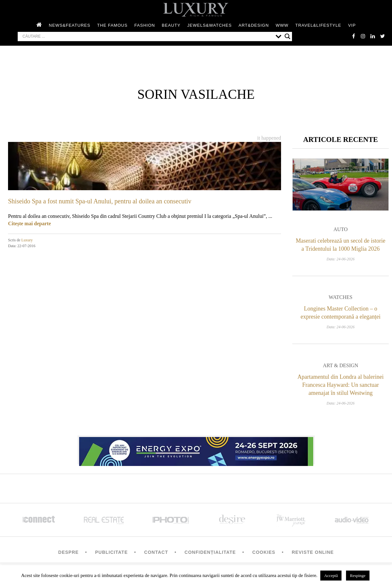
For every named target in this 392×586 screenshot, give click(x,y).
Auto (341, 229)
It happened (269, 138)
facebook (353, 36)
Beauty (171, 25)
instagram (363, 36)
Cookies (264, 552)
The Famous (112, 25)
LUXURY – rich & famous (196, 10)
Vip (352, 25)
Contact (156, 552)
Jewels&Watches (209, 25)
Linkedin (373, 36)
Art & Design (341, 365)
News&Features (70, 25)
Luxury (27, 240)
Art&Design (254, 25)
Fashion (145, 25)
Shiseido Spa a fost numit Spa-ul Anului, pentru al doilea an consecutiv (100, 201)
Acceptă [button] (331, 576)
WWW (282, 25)
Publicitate (111, 552)
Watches (341, 297)
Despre (68, 552)
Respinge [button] (358, 576)
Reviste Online (313, 552)
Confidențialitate (210, 552)
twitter (382, 36)
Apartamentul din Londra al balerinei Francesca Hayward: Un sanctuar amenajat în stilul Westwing (341, 385)
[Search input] (147, 36)
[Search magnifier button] (287, 36)
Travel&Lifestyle (318, 25)
